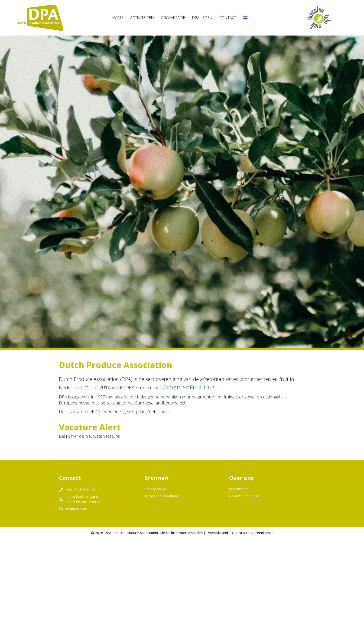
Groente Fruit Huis (244, 496)
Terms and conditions (161, 496)
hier (74, 436)
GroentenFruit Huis (189, 387)
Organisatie (238, 489)
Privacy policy (155, 489)
